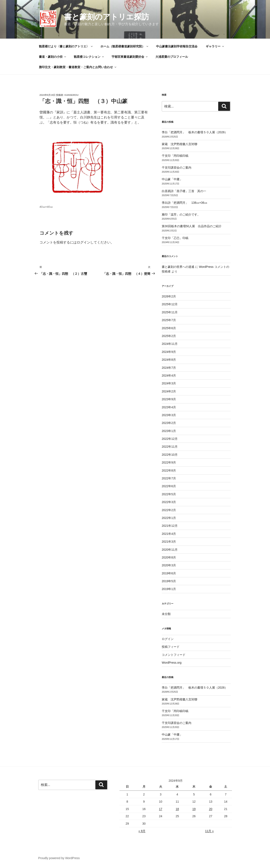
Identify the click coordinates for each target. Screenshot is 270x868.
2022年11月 (170, 447)
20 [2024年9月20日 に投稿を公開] (211, 809)
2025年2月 (169, 336)
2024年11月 (170, 344)
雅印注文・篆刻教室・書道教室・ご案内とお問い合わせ (78, 67)
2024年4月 (169, 376)
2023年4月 (169, 407)
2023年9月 (169, 399)
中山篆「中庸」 (178, 179)
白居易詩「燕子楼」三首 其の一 (185, 191)
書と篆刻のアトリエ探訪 (107, 17)
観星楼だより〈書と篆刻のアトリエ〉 (66, 46)
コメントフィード (174, 655)
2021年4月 (169, 534)
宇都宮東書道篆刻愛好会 (130, 57)
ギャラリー (215, 46)
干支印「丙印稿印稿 (175, 156)
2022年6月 (169, 486)
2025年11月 (170, 312)
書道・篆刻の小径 (53, 57)
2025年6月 (169, 328)
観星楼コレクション (89, 57)
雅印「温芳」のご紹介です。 (181, 215)
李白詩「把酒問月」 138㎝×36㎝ (184, 203)
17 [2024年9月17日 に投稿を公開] (161, 809)
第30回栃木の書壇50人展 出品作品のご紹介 (192, 226)
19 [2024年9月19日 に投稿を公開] (194, 809)
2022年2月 (169, 510)
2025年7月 (169, 320)
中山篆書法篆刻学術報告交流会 (177, 46)
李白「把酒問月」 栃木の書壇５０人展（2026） (195, 132)
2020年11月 (170, 550)
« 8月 (142, 831)
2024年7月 (169, 368)
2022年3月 (169, 502)
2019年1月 (169, 589)
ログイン (84, 242)
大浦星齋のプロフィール (172, 57)
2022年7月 (169, 478)
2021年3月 (169, 542)
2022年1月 (169, 518)
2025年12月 (170, 304)
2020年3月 (169, 565)
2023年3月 (169, 415)
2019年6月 (169, 573)
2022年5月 (169, 494)
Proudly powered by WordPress (59, 858)
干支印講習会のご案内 (177, 168)
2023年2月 (169, 423)
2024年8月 (169, 360)
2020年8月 (169, 557)
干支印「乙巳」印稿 (175, 238)
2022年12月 (170, 439)
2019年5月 (169, 581)
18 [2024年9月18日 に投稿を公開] (177, 809)
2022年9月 (169, 462)
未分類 (166, 614)
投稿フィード (171, 647)
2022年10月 (170, 455)
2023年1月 (169, 431)
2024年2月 (169, 391)
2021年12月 (170, 526)
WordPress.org (172, 663)
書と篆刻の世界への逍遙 (178, 267)
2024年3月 (169, 383)
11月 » (209, 831)
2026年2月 (169, 296)
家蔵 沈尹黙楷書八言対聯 (180, 144)
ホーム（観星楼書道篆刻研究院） (125, 46)
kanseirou (71, 95)
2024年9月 (169, 352)
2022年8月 (169, 470)
